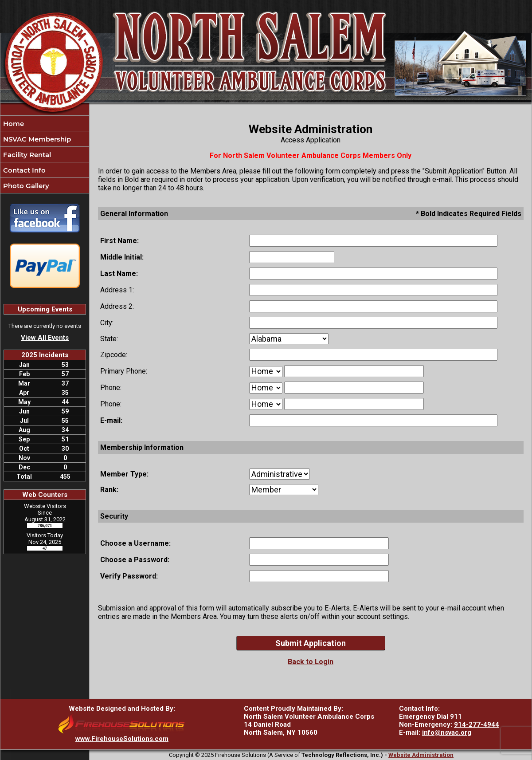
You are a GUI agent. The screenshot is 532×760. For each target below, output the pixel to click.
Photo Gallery (25, 186)
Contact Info (23, 170)
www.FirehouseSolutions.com (122, 739)
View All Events (45, 338)
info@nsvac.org (447, 732)
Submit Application (311, 643)
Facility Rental (26, 155)
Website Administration (421, 755)
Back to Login (311, 662)
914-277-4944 (477, 725)
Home (13, 124)
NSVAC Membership (36, 139)
